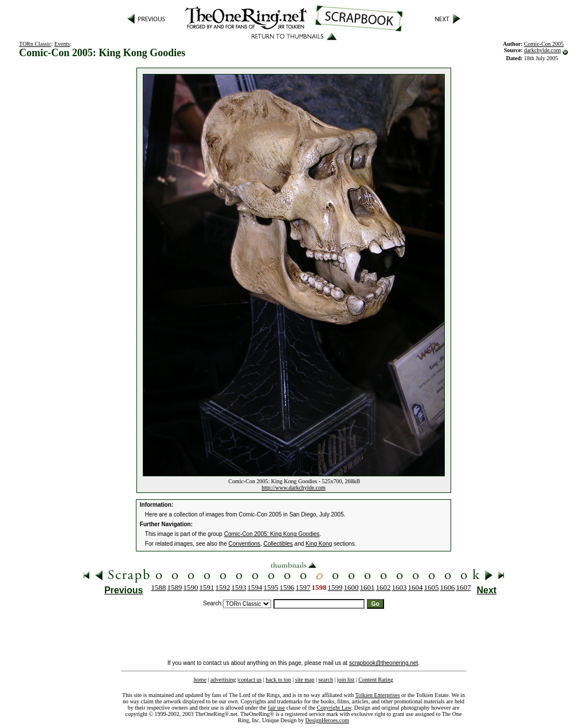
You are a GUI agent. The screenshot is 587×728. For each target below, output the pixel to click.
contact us (250, 680)
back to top (278, 680)
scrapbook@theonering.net (383, 663)
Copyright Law (334, 708)
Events (62, 44)
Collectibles (278, 544)
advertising (223, 680)
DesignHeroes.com (327, 720)
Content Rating (376, 680)
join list (346, 680)
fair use (276, 708)
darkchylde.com (542, 50)
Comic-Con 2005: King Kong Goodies (272, 534)
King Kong (319, 544)
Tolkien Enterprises (378, 695)
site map (305, 680)
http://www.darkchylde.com (293, 488)
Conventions (245, 544)
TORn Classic (35, 44)
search (326, 680)
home (200, 680)
